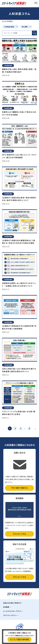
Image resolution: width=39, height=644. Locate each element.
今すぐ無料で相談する (19, 488)
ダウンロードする (19, 534)
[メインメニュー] (36, 3)
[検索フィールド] (17, 33)
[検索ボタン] (34, 33)
